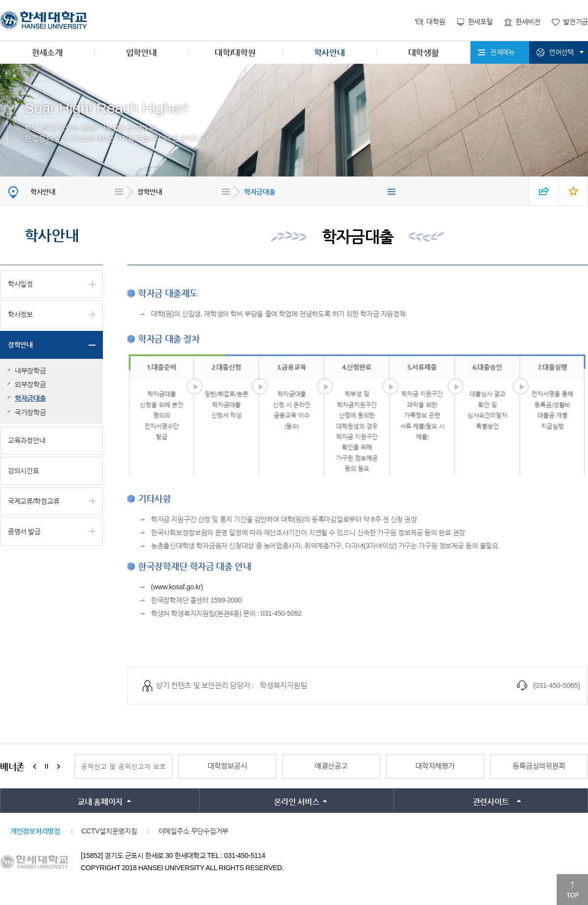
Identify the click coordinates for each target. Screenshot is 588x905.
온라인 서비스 (296, 802)
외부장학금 (30, 384)
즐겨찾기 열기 (573, 191)
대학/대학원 (235, 53)
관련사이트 (491, 802)
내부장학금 (30, 371)
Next (59, 766)
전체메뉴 (502, 52)
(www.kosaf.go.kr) (177, 587)
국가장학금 (30, 412)
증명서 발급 (24, 531)
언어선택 (561, 52)
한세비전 (528, 22)
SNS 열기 (544, 191)
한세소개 (47, 53)
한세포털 (480, 22)
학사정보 (20, 314)
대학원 (436, 22)
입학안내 (141, 53)
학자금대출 (260, 192)
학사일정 (20, 284)
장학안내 (150, 192)
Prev (34, 766)
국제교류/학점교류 (34, 501)
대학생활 (424, 53)
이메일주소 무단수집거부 (193, 831)
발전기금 (576, 22)
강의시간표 (24, 471)
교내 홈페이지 (100, 802)
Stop (47, 766)
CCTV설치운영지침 (109, 831)
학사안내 (330, 53)
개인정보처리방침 (35, 831)
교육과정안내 (26, 440)
